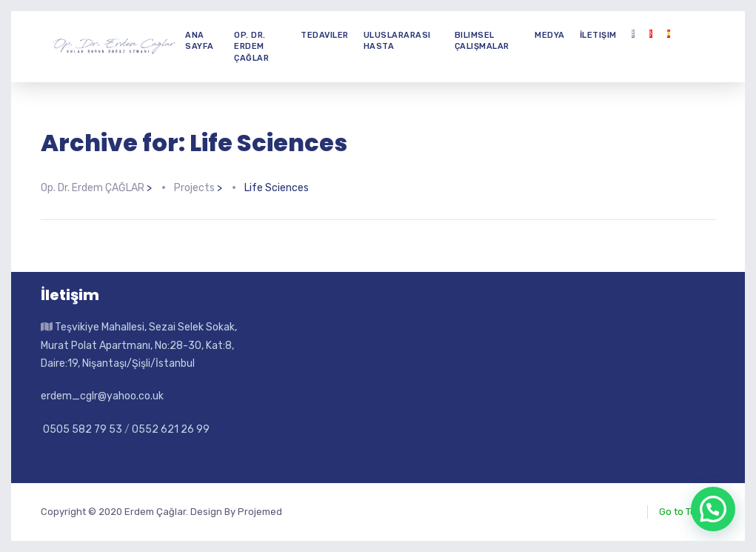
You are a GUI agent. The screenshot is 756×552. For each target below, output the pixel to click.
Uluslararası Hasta (397, 41)
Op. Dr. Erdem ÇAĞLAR (251, 47)
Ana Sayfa (200, 41)
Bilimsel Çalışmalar (482, 41)
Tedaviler (325, 35)
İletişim (598, 35)
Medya (550, 35)
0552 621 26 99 (171, 429)
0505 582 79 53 (81, 429)
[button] (713, 509)
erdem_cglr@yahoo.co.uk (102, 396)
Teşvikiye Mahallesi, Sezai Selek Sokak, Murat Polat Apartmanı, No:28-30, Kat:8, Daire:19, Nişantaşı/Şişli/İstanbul (139, 345)
